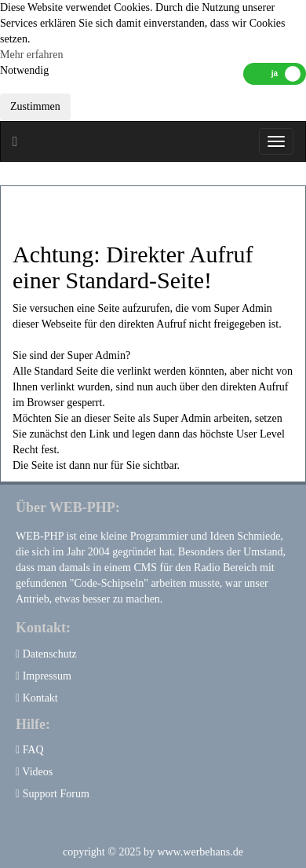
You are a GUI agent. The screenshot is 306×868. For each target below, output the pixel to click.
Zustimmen (35, 106)
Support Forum (53, 794)
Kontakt (37, 698)
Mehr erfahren (31, 55)
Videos (34, 772)
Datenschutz (46, 654)
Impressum (44, 676)
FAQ (30, 750)
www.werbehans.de (200, 852)
